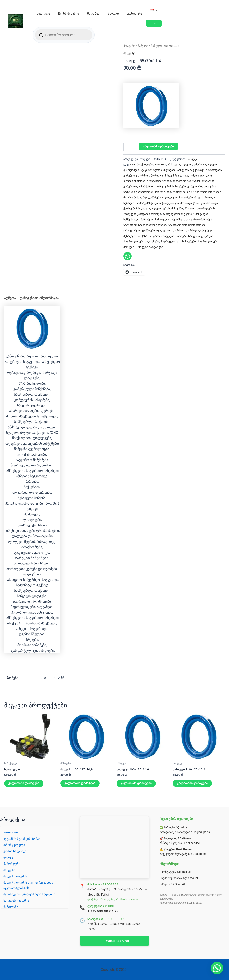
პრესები (151, 213)
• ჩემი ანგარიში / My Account (179, 878)
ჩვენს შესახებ (69, 14)
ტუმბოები (190, 230)
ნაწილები (11, 906)
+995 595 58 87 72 (103, 911)
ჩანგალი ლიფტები (206, 235)
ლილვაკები (179, 192)
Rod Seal (161, 164)
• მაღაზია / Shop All (172, 884)
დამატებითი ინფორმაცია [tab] (40, 303)
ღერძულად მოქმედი (151, 235)
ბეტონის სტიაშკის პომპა (22, 838)
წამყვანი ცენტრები (149, 241)
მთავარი (43, 14)
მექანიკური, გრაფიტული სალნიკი (30, 894)
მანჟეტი (145, 46)
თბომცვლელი (15, 844)
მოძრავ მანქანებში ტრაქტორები (196, 202)
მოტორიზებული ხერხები (156, 202)
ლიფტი (9, 857)
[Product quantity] (129, 147)
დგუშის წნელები (149, 181)
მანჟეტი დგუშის (15, 876)
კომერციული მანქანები (154, 186)
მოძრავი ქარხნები (136, 208)
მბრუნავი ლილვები (198, 197)
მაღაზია (93, 14)
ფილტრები (206, 230)
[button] (156, 10)
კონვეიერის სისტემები (187, 186)
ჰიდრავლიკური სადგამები (181, 241)
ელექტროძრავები (174, 181)
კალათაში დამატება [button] (24, 789)
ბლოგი (113, 14)
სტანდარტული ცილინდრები (143, 230)
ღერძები (129, 235)
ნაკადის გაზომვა (16, 900)
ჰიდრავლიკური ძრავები (177, 246)
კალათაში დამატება (159, 146)
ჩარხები (129, 241)
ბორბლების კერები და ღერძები (145, 175)
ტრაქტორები (173, 230)
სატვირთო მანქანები (154, 224)
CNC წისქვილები (142, 164)
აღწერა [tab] (10, 303)
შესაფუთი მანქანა (179, 235)
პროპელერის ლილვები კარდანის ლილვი (187, 213)
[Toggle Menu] (154, 23)
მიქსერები (130, 202)
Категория (11, 832)
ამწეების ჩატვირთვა (193, 170)
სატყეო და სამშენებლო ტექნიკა (191, 224)
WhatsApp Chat (117, 940)
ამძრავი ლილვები (182, 164)
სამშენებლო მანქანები (187, 219)
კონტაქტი (135, 14)
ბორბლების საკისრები (184, 175)
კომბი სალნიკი (15, 851)
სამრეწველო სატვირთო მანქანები (147, 219)
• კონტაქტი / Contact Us (175, 871)
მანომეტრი (12, 863)
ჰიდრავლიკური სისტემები (141, 246)
